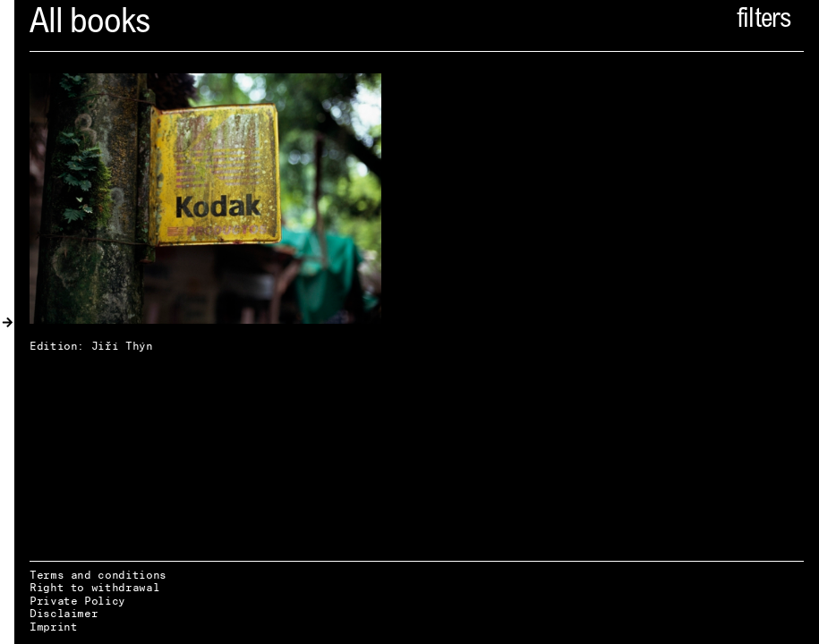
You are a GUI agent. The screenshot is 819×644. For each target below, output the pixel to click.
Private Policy (77, 601)
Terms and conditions (98, 575)
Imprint (53, 627)
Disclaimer (64, 613)
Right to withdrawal (94, 587)
